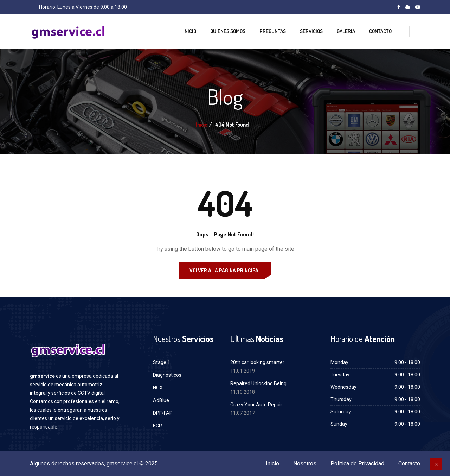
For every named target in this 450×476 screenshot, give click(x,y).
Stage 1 (162, 362)
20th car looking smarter (257, 362)
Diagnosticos (167, 375)
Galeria (346, 31)
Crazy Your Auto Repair (256, 405)
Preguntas (273, 31)
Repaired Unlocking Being (258, 383)
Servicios (311, 31)
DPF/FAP (163, 413)
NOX (158, 388)
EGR (157, 426)
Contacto (380, 31)
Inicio (190, 31)
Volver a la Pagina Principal (225, 270)
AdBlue (161, 400)
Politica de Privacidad (357, 464)
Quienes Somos (228, 31)
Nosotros (305, 464)
